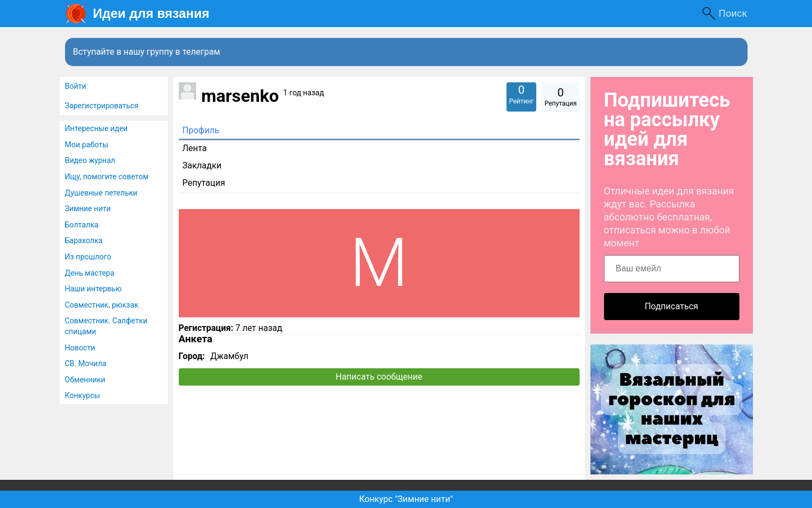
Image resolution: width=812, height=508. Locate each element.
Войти (76, 86)
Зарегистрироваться (102, 106)
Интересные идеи (96, 128)
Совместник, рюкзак (102, 305)
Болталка (82, 225)
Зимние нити (88, 209)
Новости (80, 348)
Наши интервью (93, 289)
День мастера (90, 273)
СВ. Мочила (86, 363)
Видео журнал (90, 160)
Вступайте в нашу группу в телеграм (147, 52)
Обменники (85, 380)
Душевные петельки (101, 193)
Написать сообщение (379, 377)
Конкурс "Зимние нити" (406, 499)
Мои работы (87, 145)
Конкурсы (83, 395)
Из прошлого (88, 257)
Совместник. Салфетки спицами (106, 326)
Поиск (733, 13)
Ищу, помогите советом (107, 177)
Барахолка (84, 240)
